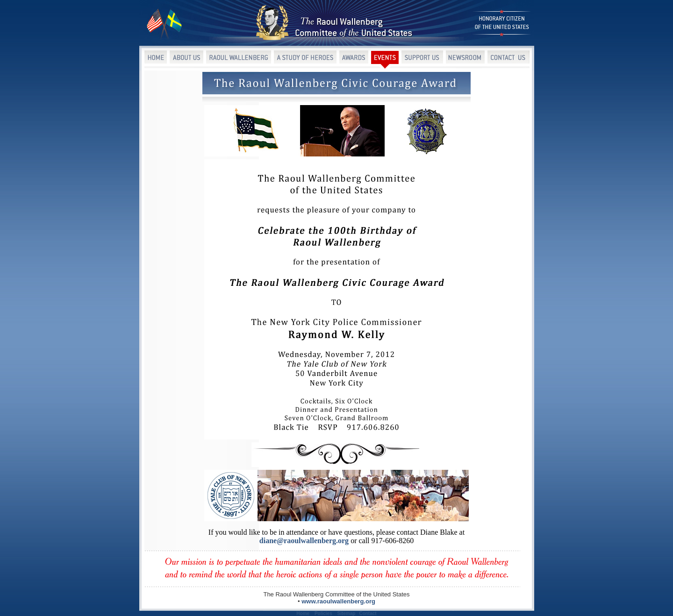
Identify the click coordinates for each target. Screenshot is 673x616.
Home (303, 613)
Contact (368, 613)
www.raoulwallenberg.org (338, 601)
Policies (323, 613)
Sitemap (347, 613)
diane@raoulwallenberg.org (304, 541)
